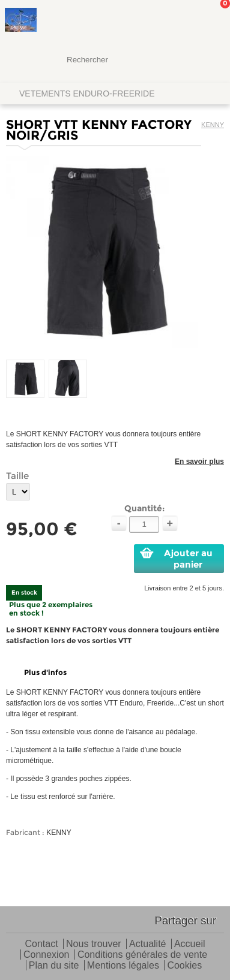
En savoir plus (199, 462)
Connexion (47, 955)
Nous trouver (94, 944)
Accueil (190, 944)
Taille (17, 476)
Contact (41, 944)
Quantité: (144, 508)
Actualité (147, 944)
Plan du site (54, 966)
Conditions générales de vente (142, 955)
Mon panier (211, 21)
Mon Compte (176, 21)
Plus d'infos (45, 672)
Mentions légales (123, 966)
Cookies (184, 966)
